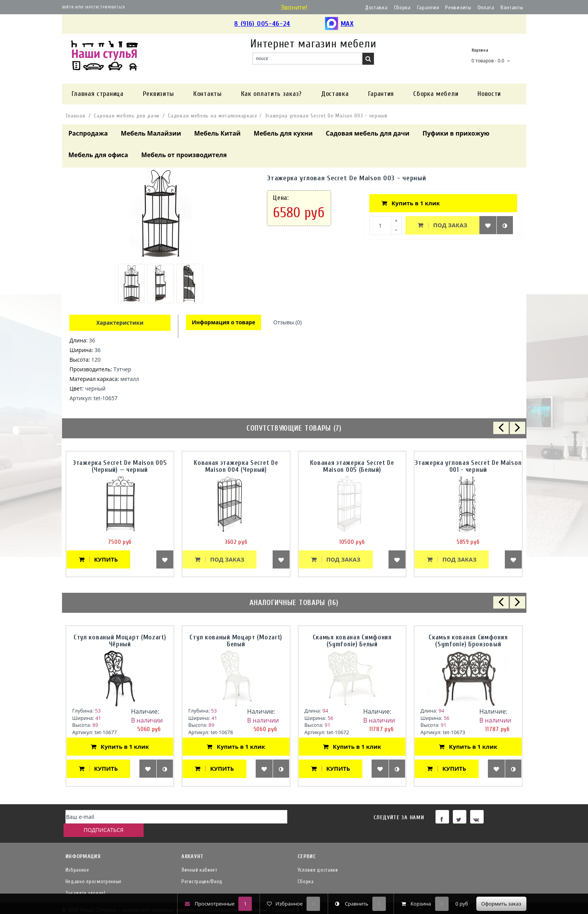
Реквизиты (458, 8)
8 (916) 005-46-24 (262, 24)
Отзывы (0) (289, 323)
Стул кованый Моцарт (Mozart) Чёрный (120, 641)
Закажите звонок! (85, 881)
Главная (76, 116)
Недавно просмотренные (94, 869)
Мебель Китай (217, 133)
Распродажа (88, 133)
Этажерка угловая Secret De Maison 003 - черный (326, 116)
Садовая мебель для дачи (127, 116)
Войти (68, 7)
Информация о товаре (224, 323)
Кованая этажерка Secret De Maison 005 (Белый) (352, 466)
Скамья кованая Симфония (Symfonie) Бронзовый (468, 641)
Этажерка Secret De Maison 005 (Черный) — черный (120, 466)
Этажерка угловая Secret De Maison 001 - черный (468, 466)
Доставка (376, 8)
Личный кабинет (199, 858)
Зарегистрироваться (105, 7)
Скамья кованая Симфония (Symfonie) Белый (352, 641)
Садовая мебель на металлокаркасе (213, 116)
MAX (339, 24)
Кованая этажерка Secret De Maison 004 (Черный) (236, 466)
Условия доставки (318, 858)
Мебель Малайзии (151, 133)
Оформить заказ (501, 904)
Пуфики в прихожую (456, 133)
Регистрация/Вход (202, 869)
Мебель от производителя (184, 155)
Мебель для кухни (283, 133)
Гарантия (428, 8)
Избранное (77, 858)
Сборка (402, 8)
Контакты (512, 8)
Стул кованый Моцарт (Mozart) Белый (236, 641)
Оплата (486, 8)
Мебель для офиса (98, 155)
